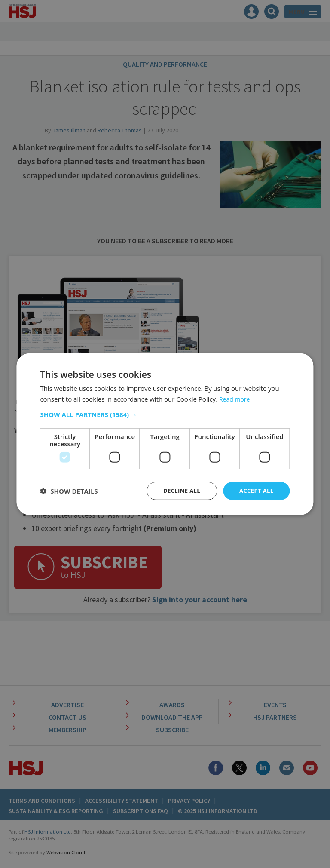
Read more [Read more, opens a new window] (236, 398)
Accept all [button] (255, 491)
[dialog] (165, 434)
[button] (165, 414)
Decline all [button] (178, 491)
